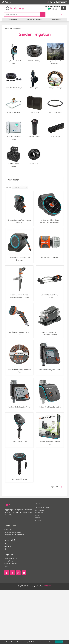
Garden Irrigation (16, 28)
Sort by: (9, 187)
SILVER (47, 586)
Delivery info (8, 2)
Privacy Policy (9, 561)
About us (7, 544)
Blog (6, 549)
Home (7, 28)
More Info (51, 642)
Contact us (8, 547)
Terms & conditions (11, 558)
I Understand (59, 642)
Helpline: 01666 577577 (56, 2)
